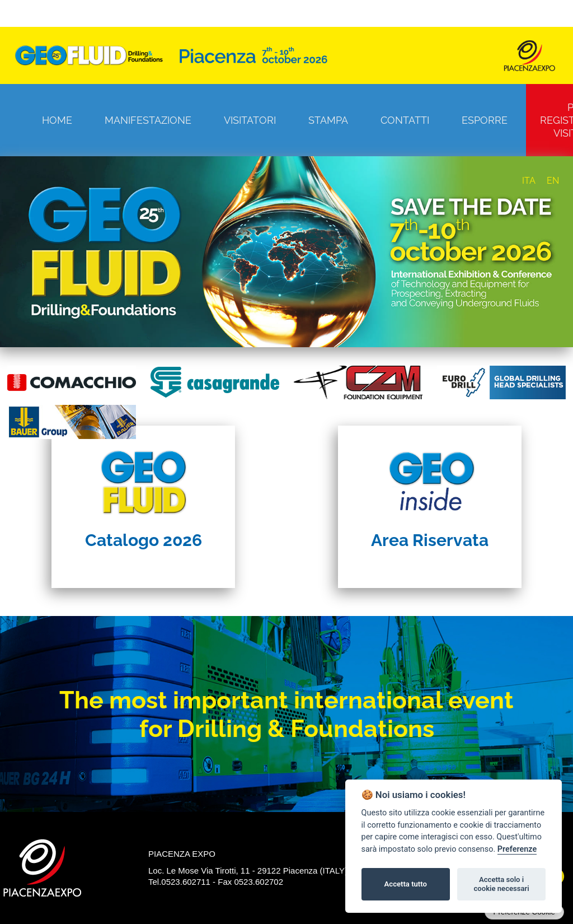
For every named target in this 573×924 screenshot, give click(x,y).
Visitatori (250, 120)
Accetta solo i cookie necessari (501, 884)
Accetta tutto (406, 884)
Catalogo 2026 (144, 540)
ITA (529, 181)
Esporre (485, 120)
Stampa (328, 120)
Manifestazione (148, 120)
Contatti (405, 120)
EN (553, 181)
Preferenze (517, 849)
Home (57, 120)
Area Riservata (430, 540)
